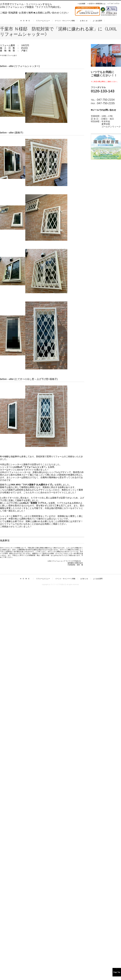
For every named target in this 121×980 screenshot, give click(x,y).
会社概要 (82, 4)
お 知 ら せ (84, 21)
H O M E (25, 21)
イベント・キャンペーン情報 (65, 21)
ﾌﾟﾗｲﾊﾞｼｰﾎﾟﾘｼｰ (114, 4)
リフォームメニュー (43, 21)
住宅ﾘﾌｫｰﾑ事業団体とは (97, 4)
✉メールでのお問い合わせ (103, 110)
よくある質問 (97, 21)
